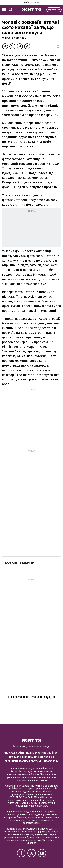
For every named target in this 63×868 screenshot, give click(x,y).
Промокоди (51, 761)
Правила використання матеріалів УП (32, 757)
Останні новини (20, 563)
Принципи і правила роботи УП (23, 761)
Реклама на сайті (14, 753)
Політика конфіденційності (43, 753)
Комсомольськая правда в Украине (30, 115)
